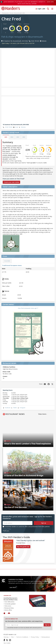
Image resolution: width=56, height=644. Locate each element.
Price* (5, 24)
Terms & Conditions (22, 637)
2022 (24, 137)
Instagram (21, 408)
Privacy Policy (7, 529)
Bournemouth (18, 13)
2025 (6, 137)
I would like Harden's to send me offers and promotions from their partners (26, 527)
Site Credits (7, 643)
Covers (5, 376)
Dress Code (6, 372)
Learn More (13, 587)
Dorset (12, 13)
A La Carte (7, 261)
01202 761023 (8, 127)
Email (16, 127)
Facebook (7, 408)
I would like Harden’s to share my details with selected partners (24, 628)
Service (19, 24)
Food (12, 24)
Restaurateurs (46, 637)
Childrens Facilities (9, 367)
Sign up (44, 523)
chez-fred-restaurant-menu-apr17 (28, 308)
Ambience (27, 24)
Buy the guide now (23, 547)
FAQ (12, 637)
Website (22, 127)
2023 (18, 137)
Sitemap (6, 637)
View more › (43, 414)
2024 (12, 137)
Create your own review (11, 182)
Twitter (14, 408)
